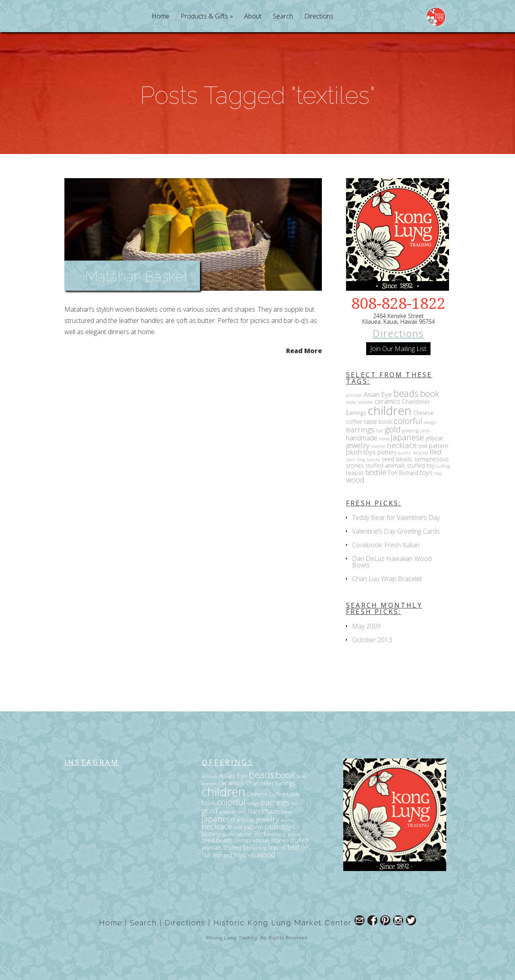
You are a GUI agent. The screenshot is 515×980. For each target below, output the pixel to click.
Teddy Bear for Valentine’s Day (396, 518)
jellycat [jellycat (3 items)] (434, 438)
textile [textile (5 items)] (376, 472)
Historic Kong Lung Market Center (282, 923)
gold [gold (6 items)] (393, 429)
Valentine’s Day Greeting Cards (396, 531)
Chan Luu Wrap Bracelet (387, 579)
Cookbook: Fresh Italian (386, 545)
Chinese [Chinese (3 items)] (423, 413)
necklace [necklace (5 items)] (402, 445)
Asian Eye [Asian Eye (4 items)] (378, 394)
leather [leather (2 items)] (378, 446)
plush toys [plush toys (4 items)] (361, 452)
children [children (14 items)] (390, 411)
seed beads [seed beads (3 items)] (397, 459)
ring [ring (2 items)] (361, 460)
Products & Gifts (204, 17)
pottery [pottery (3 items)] (387, 452)
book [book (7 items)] (430, 393)
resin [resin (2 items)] (351, 460)
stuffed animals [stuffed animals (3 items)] (385, 465)
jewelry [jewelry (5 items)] (358, 445)
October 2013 (372, 640)
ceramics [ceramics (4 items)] (387, 401)
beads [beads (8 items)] (406, 393)
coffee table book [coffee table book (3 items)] (369, 422)
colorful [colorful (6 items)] (408, 421)
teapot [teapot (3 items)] (355, 473)
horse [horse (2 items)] (384, 439)
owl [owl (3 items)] (423, 446)
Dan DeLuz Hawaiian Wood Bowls (392, 562)
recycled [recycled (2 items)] (420, 453)
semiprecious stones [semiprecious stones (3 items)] (261, 840)
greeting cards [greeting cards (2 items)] (416, 431)
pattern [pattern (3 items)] (439, 446)
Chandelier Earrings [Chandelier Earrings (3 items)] (271, 783)
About (253, 17)
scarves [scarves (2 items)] (373, 460)
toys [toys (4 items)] (426, 472)
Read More (304, 350)
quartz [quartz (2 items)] (405, 453)
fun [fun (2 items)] (380, 431)
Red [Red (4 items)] (436, 452)
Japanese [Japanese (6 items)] (407, 437)
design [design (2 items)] (430, 422)
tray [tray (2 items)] (438, 473)
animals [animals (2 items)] (354, 395)
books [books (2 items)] (351, 402)
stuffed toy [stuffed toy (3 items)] (421, 465)
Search (283, 17)
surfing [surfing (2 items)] (443, 466)
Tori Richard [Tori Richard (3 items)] (403, 473)
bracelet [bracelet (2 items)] (365, 402)
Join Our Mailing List (398, 349)
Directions (319, 17)
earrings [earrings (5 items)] (360, 429)
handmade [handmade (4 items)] (362, 438)
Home (161, 17)
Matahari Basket (137, 276)
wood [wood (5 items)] (355, 480)
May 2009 (366, 626)
